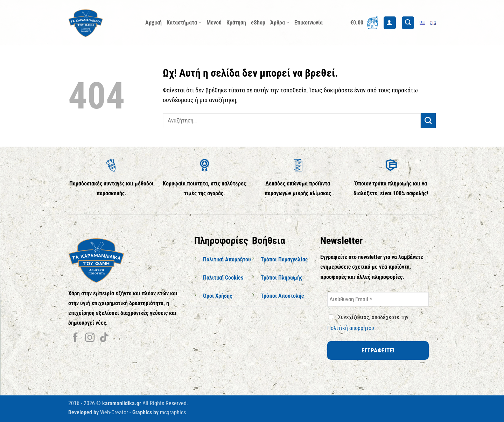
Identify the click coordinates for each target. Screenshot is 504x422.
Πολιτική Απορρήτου (227, 259)
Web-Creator (114, 412)
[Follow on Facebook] (75, 338)
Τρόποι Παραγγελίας (284, 259)
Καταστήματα (184, 23)
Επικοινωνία (309, 23)
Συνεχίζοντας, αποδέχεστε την (368, 323)
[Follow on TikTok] (104, 338)
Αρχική (153, 23)
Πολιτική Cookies (223, 278)
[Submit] (428, 121)
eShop (258, 23)
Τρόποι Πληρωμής (282, 278)
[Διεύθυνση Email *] (378, 299)
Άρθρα (280, 23)
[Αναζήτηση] (408, 23)
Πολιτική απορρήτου (351, 328)
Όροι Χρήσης (218, 296)
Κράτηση (236, 23)
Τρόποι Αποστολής (282, 296)
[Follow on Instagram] (90, 338)
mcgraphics (173, 412)
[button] (364, 23)
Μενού (214, 23)
